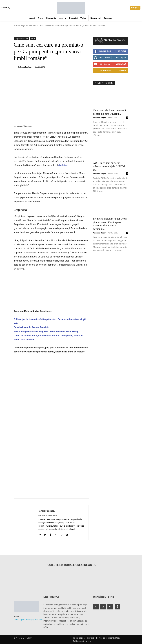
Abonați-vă (121, 64)
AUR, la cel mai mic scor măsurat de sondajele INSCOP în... (109, 166)
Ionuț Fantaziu (26, 67)
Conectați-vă (120, 58)
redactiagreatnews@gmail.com (28, 620)
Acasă (16, 26)
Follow (123, 71)
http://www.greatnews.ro (48, 515)
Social (33, 39)
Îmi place (122, 51)
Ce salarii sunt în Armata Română (31, 327)
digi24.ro (63, 165)
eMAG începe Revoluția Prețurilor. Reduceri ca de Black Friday (46, 332)
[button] (6, 8)
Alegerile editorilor (29, 26)
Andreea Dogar (99, 118)
